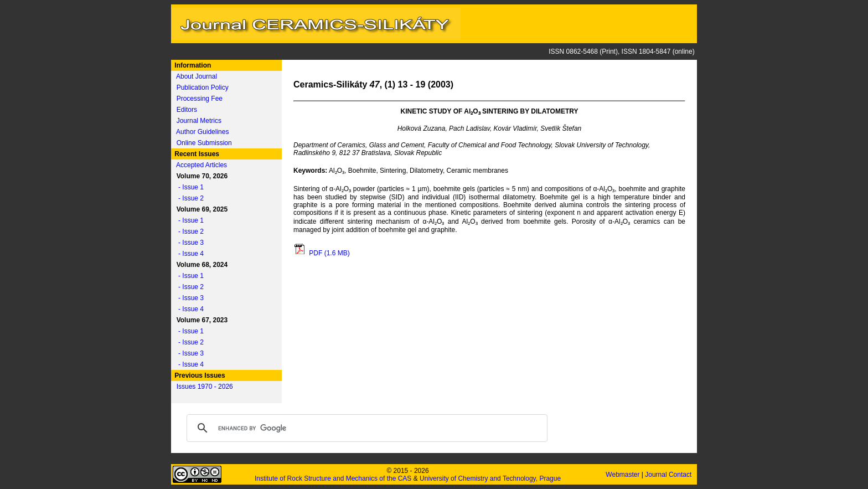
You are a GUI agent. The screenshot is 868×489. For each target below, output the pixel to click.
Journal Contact (669, 475)
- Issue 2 (188, 198)
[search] (365, 428)
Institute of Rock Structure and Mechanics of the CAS (333, 478)
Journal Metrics (199, 121)
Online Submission (204, 143)
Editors (187, 110)
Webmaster (623, 475)
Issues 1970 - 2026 (205, 387)
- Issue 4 (188, 254)
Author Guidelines (202, 132)
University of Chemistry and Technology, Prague (490, 478)
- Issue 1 (188, 187)
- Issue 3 (188, 243)
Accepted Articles (201, 165)
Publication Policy (203, 87)
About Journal (197, 76)
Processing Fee (200, 99)
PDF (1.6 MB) (322, 253)
